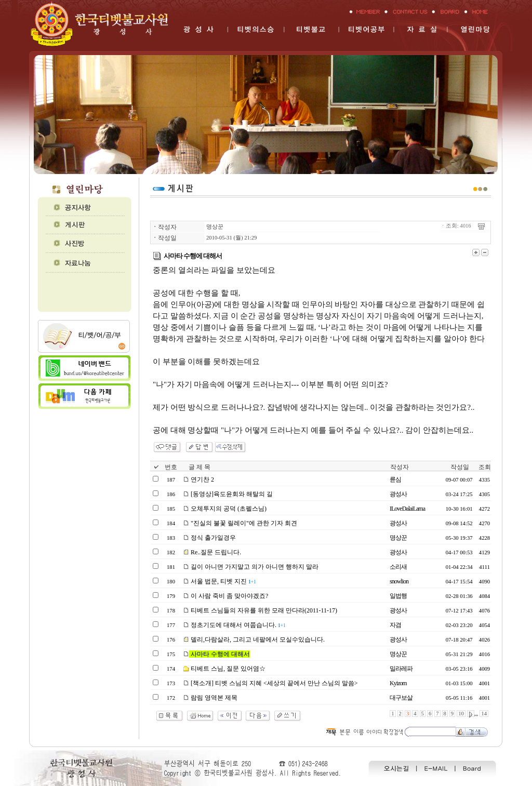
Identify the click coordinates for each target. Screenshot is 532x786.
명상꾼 (215, 227)
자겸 (395, 625)
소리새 (398, 567)
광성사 (398, 494)
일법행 (398, 596)
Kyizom (398, 683)
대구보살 (401, 698)
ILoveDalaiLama (407, 509)
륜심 (395, 479)
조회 (485, 467)
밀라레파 (401, 669)
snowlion (399, 581)
